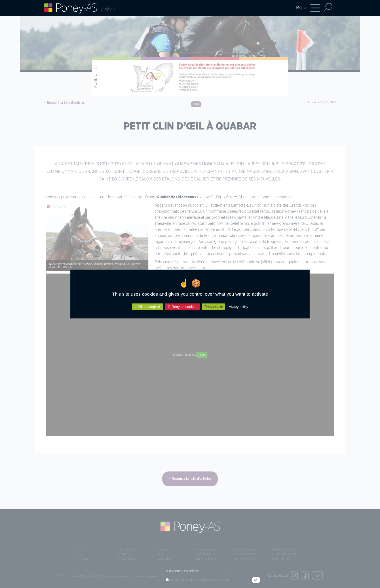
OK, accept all (147, 307)
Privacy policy (238, 307)
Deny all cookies (182, 307)
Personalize (214, 307)
